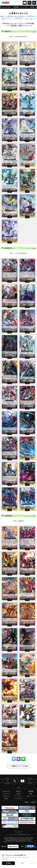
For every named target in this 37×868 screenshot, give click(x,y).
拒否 (22, 863)
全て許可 (8, 863)
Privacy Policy (5, 859)
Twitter (15, 781)
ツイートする (14, 759)
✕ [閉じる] (35, 852)
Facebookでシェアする (19, 759)
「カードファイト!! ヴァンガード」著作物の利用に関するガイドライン (18, 834)
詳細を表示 (32, 863)
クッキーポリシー (19, 833)
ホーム (2, 17)
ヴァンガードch (25, 3)
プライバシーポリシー (19, 831)
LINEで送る (23, 759)
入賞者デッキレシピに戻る (20, 766)
